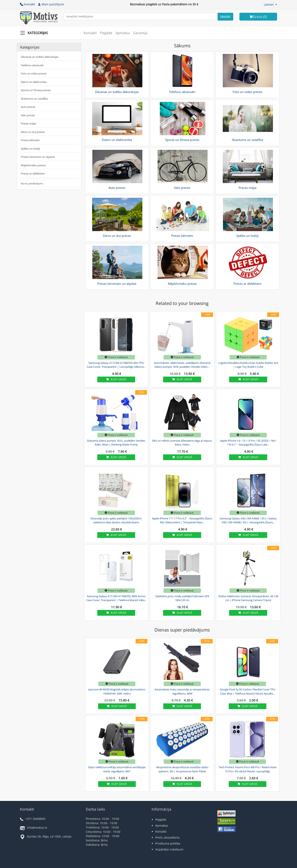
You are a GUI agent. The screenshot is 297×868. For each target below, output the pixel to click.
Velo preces (28, 115)
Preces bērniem (30, 140)
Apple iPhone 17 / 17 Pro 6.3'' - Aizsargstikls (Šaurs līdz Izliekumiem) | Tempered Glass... (182, 520)
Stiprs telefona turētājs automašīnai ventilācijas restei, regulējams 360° (117, 769)
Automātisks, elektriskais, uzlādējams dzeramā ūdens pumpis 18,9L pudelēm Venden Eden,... (182, 365)
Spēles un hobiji (30, 149)
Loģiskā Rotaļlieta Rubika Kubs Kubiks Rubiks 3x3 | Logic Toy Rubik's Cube (248, 365)
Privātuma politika (168, 843)
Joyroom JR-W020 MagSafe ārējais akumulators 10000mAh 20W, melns (117, 691)
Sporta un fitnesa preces (36, 90)
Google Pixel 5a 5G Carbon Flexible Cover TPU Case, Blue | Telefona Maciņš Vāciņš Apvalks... (248, 691)
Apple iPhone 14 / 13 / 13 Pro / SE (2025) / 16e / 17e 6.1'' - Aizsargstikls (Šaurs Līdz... (248, 443)
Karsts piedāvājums (32, 183)
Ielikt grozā (116, 379)
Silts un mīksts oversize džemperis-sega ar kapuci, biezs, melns (182, 443)
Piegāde (106, 33)
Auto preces (28, 107)
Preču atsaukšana (167, 837)
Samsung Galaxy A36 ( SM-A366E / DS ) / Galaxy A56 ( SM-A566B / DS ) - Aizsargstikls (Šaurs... (248, 520)
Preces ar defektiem (33, 173)
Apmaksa (123, 33)
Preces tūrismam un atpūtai (38, 157)
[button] (270, 4)
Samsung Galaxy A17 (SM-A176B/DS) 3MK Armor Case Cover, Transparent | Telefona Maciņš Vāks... (116, 598)
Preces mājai (28, 123)
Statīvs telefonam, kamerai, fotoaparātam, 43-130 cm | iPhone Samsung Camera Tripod (248, 598)
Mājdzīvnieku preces (33, 165)
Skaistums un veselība (34, 99)
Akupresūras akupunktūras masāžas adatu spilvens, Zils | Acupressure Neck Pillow (182, 769)
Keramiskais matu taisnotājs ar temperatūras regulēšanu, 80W (182, 691)
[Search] (225, 17)
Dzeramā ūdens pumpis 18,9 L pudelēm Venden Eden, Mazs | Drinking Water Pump (116, 443)
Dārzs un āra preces (33, 132)
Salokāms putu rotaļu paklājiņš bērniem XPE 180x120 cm (182, 598)
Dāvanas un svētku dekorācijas (40, 57)
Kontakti (28, 4)
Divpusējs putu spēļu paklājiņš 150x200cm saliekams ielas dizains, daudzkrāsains (116, 520)
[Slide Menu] (35, 33)
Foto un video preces (34, 73)
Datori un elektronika (34, 82)
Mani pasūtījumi (51, 4)
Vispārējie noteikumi (169, 849)
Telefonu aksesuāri (32, 65)
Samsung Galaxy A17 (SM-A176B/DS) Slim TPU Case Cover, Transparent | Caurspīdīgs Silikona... (116, 365)
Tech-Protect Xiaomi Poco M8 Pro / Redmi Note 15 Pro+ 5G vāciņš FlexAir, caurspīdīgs (248, 769)
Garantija (140, 33)
